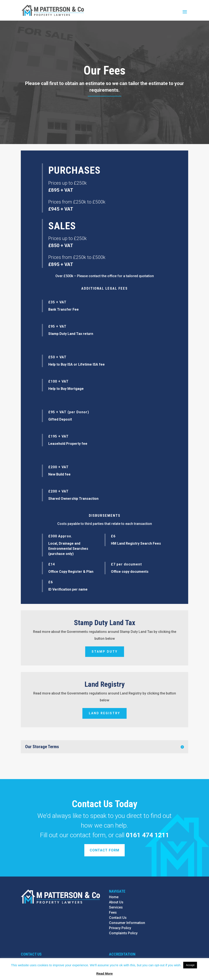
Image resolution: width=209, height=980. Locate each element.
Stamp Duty (105, 652)
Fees (113, 912)
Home (114, 897)
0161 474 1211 (148, 835)
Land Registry (104, 713)
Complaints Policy (123, 933)
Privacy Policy (120, 928)
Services (116, 907)
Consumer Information (127, 923)
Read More (105, 973)
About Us (116, 902)
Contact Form (104, 850)
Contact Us (118, 918)
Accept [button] (190, 965)
